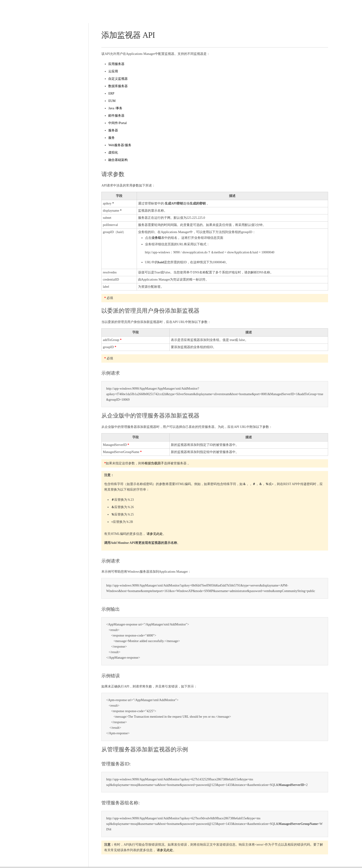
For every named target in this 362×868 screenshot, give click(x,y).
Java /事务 (114, 108)
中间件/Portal (116, 123)
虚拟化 (112, 153)
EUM (111, 101)
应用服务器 (115, 64)
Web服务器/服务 (119, 145)
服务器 (112, 130)
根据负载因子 (153, 464)
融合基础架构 (117, 160)
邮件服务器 (115, 116)
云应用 (112, 71)
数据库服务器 (117, 86)
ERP (110, 93)
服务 (111, 138)
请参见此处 (154, 534)
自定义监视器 (117, 79)
